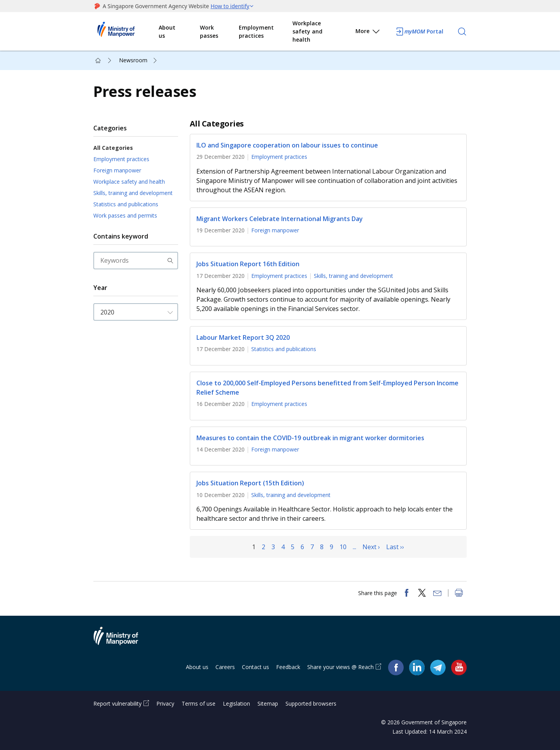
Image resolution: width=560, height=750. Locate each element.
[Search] (462, 32)
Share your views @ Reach (340, 667)
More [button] (368, 32)
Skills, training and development (133, 193)
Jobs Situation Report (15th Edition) (250, 483)
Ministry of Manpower (122, 641)
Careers (225, 667)
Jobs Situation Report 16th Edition (248, 264)
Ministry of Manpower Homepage (126, 32)
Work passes (209, 32)
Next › (371, 547)
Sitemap (268, 703)
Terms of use (199, 703)
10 (343, 547)
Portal (419, 32)
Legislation (236, 703)
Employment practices (256, 32)
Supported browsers (311, 703)
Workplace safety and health (307, 31)
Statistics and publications (126, 204)
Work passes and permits (125, 215)
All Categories (113, 148)
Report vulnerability (117, 703)
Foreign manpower (117, 170)
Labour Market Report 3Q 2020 (243, 337)
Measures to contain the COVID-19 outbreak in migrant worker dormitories (310, 438)
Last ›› (395, 547)
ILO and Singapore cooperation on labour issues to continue (287, 145)
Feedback (288, 667)
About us (167, 32)
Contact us (255, 667)
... (354, 547)
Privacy (165, 703)
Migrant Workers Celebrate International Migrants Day (280, 219)
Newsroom (133, 60)
